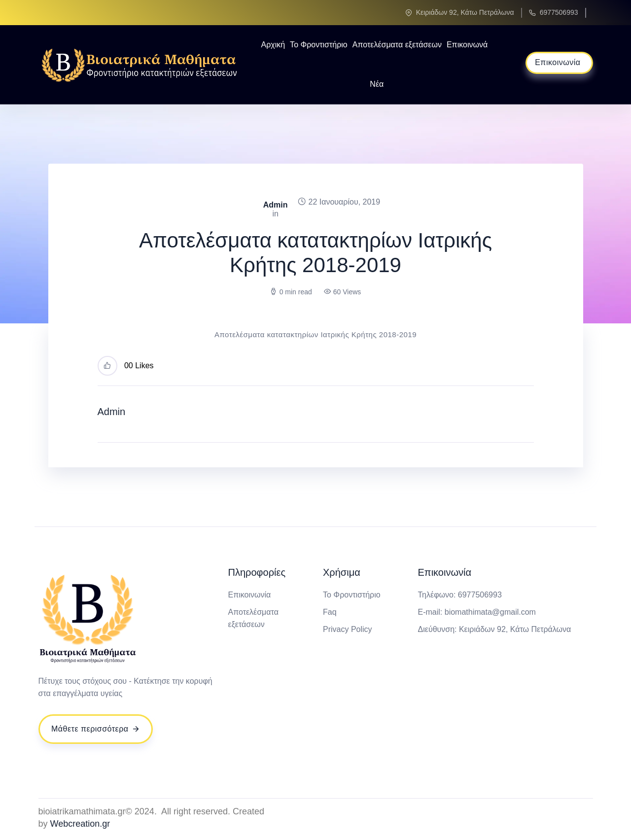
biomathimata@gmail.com (490, 612)
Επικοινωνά (467, 45)
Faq (330, 612)
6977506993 (559, 12)
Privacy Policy (348, 629)
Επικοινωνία (250, 595)
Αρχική (273, 45)
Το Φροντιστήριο (319, 45)
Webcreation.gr (80, 824)
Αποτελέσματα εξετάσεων (397, 45)
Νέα (377, 84)
